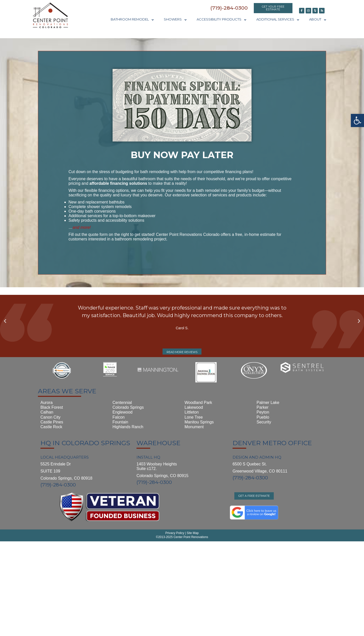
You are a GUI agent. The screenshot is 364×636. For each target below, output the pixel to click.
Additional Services (278, 19)
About (318, 19)
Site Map (192, 533)
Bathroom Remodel (132, 19)
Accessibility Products (221, 19)
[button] (229, 8)
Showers (175, 19)
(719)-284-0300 (58, 485)
